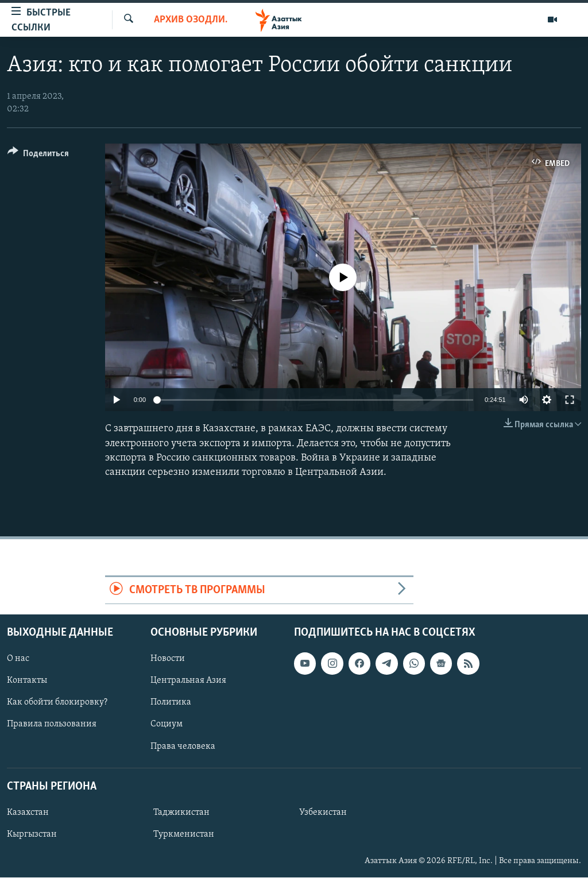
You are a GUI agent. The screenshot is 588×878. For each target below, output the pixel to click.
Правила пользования (52, 725)
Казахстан (28, 813)
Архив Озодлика (191, 20)
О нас (18, 659)
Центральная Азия (188, 681)
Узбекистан (323, 813)
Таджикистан (181, 813)
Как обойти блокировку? (57, 703)
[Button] (38, 155)
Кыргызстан (32, 834)
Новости (168, 659)
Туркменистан (184, 834)
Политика (171, 703)
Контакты (27, 681)
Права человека (183, 747)
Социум (167, 725)
